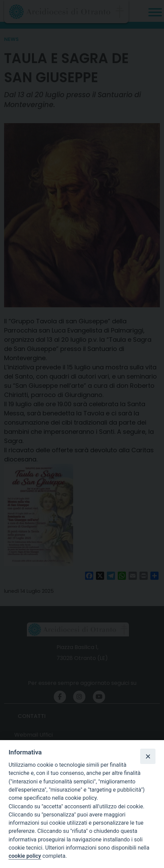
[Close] (148, 756)
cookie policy (25, 856)
